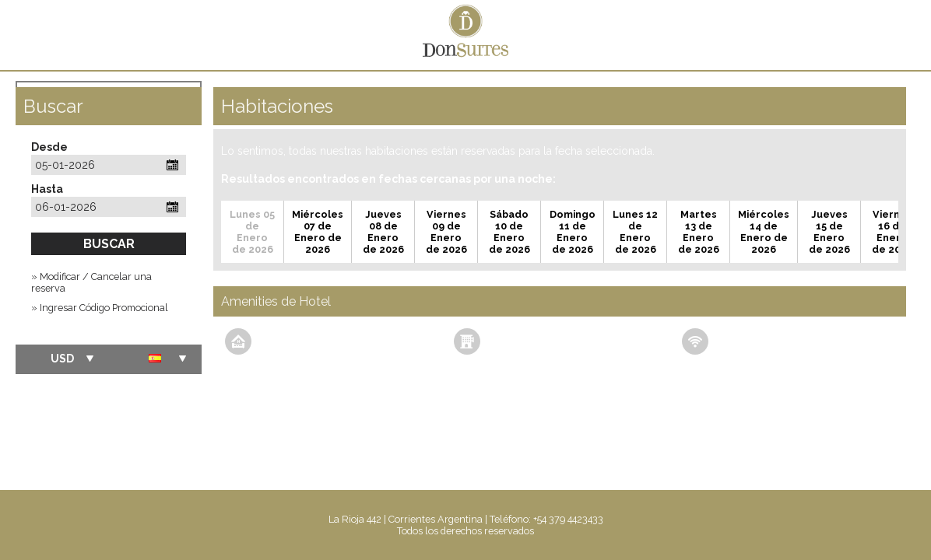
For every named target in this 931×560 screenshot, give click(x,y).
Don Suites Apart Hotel (465, 35)
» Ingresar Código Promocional (100, 308)
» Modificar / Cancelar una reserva (91, 282)
